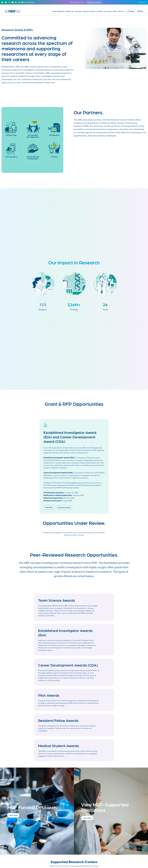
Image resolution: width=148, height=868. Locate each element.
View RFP (49, 507)
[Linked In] (16, 2)
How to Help (108, 11)
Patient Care (70, 11)
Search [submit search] (142, 2)
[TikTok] (19, 2)
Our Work (100, 11)
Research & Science (89, 11)
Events (115, 11)
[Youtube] (12, 2)
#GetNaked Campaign (94, 2)
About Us (121, 11)
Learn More (13, 815)
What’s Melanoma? (59, 11)
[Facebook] (6, 2)
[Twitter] (2, 2)
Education (78, 11)
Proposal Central (64, 507)
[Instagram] (9, 2)
